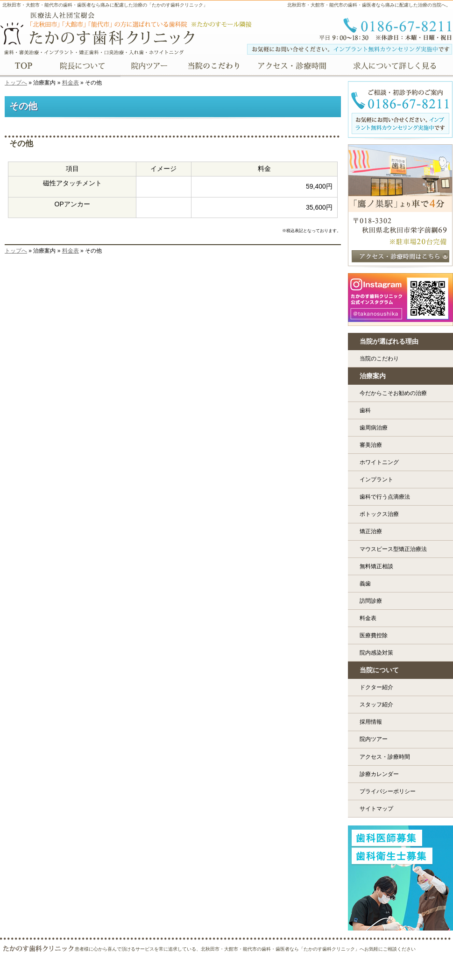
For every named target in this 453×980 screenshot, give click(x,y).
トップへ (16, 83)
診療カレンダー (379, 774)
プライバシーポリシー (388, 791)
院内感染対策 (376, 653)
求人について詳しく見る (397, 67)
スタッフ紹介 (376, 705)
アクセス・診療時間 (385, 757)
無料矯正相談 (376, 566)
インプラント (376, 479)
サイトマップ (376, 809)
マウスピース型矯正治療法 (393, 549)
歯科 (365, 410)
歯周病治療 (374, 428)
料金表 (71, 83)
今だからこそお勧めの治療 (393, 393)
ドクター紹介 (376, 687)
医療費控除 (374, 635)
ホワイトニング (379, 462)
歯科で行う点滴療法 (385, 497)
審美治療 (371, 445)
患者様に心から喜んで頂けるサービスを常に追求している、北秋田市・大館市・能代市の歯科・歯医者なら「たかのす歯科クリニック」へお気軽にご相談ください (245, 949)
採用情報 (371, 722)
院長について (82, 67)
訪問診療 (371, 601)
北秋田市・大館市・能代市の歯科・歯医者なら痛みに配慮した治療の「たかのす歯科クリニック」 (105, 5)
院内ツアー (374, 739)
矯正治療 (371, 531)
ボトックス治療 (379, 514)
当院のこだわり (379, 359)
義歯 (365, 584)
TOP (23, 67)
